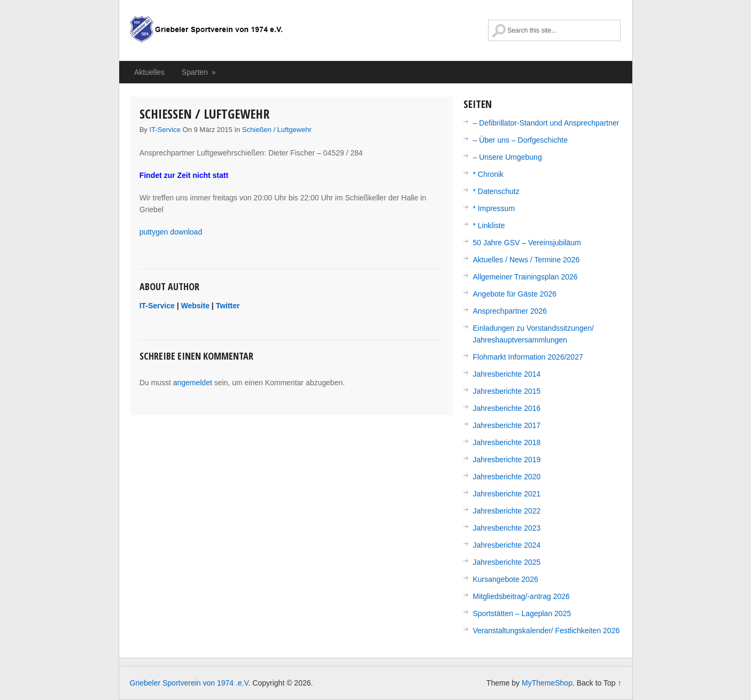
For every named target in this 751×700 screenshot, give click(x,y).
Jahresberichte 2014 (507, 374)
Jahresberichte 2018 (507, 442)
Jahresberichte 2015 (507, 391)
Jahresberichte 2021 (507, 494)
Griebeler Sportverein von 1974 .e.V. (206, 35)
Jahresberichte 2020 (507, 477)
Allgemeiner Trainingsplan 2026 (525, 277)
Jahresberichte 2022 (507, 511)
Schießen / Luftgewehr (277, 130)
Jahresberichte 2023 (507, 528)
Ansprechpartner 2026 (510, 311)
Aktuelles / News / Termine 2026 (527, 260)
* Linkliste (489, 225)
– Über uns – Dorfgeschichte (520, 140)
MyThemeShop (547, 683)
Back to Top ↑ (599, 683)
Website (195, 306)
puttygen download (171, 232)
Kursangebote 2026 (506, 579)
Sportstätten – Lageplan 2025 (522, 613)
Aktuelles (149, 72)
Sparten (199, 72)
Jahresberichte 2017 (507, 425)
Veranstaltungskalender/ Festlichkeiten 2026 (547, 631)
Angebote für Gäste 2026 (515, 294)
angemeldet (193, 383)
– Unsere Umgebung (508, 157)
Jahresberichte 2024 (507, 545)
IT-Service (165, 130)
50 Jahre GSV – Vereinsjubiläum (527, 243)
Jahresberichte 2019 (507, 460)
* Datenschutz (496, 191)
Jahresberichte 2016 (507, 408)
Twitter (228, 306)
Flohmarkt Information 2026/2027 (528, 357)
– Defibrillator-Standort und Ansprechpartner (546, 123)
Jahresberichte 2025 (507, 562)
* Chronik (489, 174)
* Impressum (494, 208)
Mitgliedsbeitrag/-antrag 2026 (521, 596)
